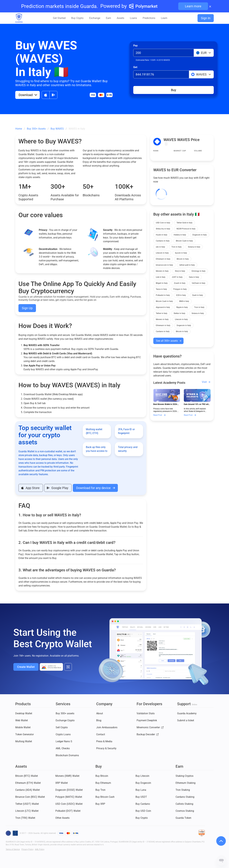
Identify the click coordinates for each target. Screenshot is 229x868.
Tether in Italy (162, 313)
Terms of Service (13, 849)
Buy (173, 90)
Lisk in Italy (161, 277)
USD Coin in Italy (163, 223)
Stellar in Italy (179, 313)
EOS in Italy (181, 295)
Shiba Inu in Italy (163, 229)
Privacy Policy (28, 849)
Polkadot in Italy (163, 295)
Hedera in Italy (180, 235)
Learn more (193, 6)
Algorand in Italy (163, 307)
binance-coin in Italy (164, 265)
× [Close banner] (210, 6)
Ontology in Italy (198, 271)
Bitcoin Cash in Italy (184, 241)
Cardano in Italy (163, 241)
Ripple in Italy (182, 307)
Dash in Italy (198, 295)
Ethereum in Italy (163, 259)
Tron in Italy (177, 247)
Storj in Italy (180, 271)
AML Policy (40, 849)
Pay (135, 46)
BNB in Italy (184, 301)
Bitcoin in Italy (183, 259)
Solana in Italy (194, 247)
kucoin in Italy (181, 253)
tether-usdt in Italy (187, 265)
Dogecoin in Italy (200, 235)
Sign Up (27, 308)
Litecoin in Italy (162, 253)
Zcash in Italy (180, 283)
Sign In (206, 18)
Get (135, 67)
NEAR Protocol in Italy (186, 229)
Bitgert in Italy (162, 283)
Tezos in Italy (161, 289)
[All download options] (68, 667)
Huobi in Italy (162, 235)
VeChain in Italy (199, 283)
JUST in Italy (177, 277)
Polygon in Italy (180, 289)
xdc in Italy (160, 247)
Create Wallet (26, 667)
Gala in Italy (194, 277)
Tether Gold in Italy (184, 223)
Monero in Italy (162, 271)
